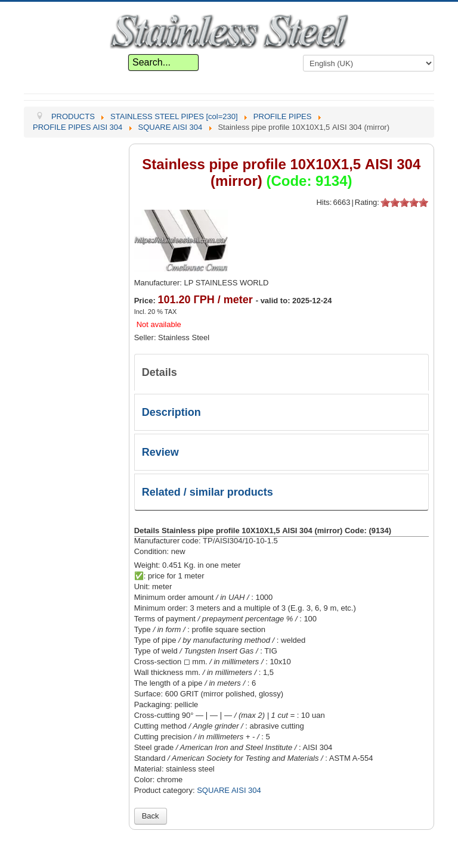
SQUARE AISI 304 (229, 790)
